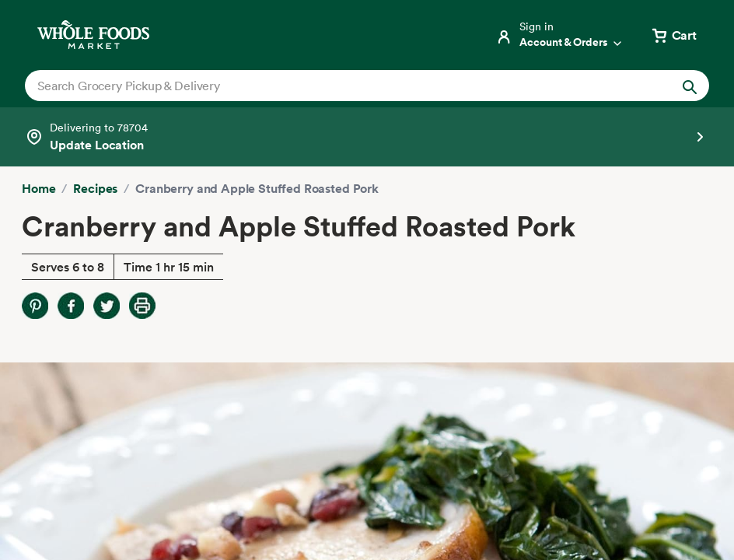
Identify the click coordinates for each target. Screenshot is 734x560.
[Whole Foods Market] (93, 35)
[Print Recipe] (142, 306)
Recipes (95, 188)
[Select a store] (367, 137)
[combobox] (334, 86)
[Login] (560, 35)
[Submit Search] (690, 86)
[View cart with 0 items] (673, 35)
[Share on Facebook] (71, 306)
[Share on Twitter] (107, 306)
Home (38, 188)
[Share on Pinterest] (35, 306)
